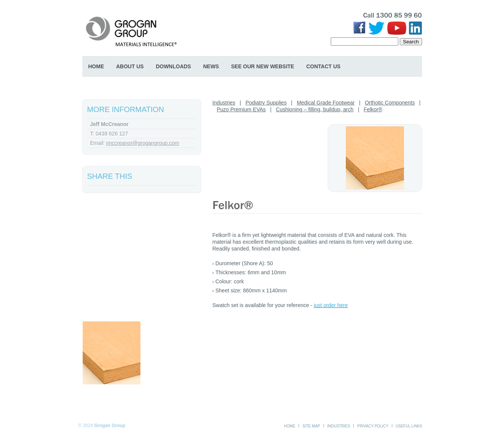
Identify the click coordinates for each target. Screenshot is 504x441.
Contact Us (323, 66)
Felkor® (373, 109)
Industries (224, 103)
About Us (130, 66)
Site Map (311, 426)
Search (411, 42)
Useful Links (409, 426)
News (211, 66)
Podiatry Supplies (266, 103)
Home (96, 66)
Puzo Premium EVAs (241, 109)
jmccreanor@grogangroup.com (143, 143)
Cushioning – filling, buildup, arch (315, 109)
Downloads (173, 66)
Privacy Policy (373, 426)
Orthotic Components (390, 103)
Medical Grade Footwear (326, 103)
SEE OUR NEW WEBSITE (263, 66)
